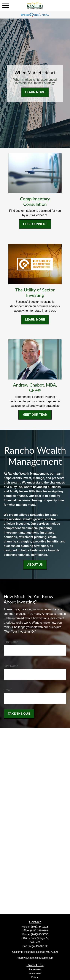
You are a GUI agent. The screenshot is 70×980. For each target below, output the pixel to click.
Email (7, 690)
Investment (35, 973)
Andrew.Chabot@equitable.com (35, 958)
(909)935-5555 (40, 934)
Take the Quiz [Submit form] (19, 714)
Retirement (35, 969)
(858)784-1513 (40, 927)
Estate (35, 977)
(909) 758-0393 (39, 930)
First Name (11, 642)
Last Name (11, 666)
